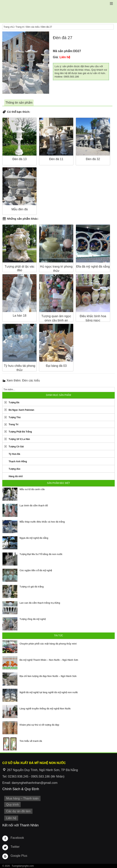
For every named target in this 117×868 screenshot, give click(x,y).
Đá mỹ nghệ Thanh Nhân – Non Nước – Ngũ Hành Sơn (49, 660)
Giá (55, 57)
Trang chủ (9, 27)
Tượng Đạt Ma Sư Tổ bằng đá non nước (41, 554)
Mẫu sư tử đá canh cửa (32, 489)
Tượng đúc (15, 469)
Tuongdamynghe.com (23, 866)
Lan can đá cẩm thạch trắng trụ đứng (40, 603)
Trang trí (20, 27)
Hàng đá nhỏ (15, 476)
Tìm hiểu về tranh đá (31, 741)
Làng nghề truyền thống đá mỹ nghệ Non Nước (45, 709)
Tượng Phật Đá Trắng (20, 432)
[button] (111, 4)
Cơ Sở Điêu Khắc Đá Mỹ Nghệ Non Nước (58, 11)
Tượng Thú (15, 417)
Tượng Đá (14, 403)
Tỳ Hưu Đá (14, 454)
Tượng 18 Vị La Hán (19, 439)
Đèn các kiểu (33, 27)
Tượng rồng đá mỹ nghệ (32, 619)
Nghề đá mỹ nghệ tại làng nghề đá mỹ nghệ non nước (49, 692)
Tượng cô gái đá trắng (32, 587)
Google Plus (19, 856)
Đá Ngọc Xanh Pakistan (21, 410)
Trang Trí (13, 424)
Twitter (15, 847)
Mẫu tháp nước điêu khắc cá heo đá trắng (42, 522)
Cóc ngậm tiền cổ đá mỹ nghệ (36, 570)
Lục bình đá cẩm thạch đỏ (34, 506)
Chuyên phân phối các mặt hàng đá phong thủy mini (48, 644)
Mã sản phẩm (63, 51)
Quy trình (12, 805)
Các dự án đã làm (18, 811)
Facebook (17, 838)
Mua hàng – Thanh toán (22, 798)
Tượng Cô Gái (16, 447)
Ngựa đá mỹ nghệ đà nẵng (34, 538)
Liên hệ (11, 818)
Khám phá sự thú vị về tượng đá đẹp (39, 725)
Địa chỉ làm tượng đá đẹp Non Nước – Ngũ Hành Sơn (48, 676)
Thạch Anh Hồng (18, 461)
